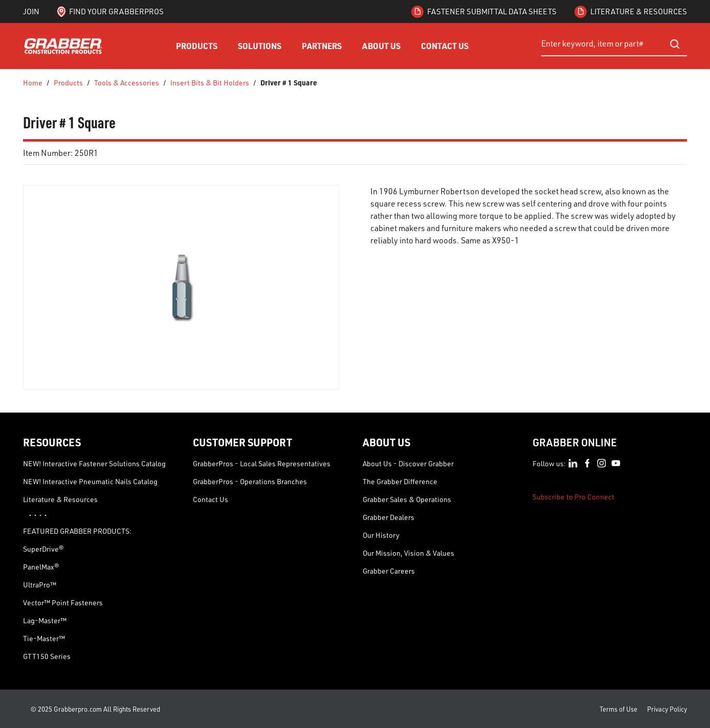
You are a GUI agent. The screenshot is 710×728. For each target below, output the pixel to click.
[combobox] (614, 44)
